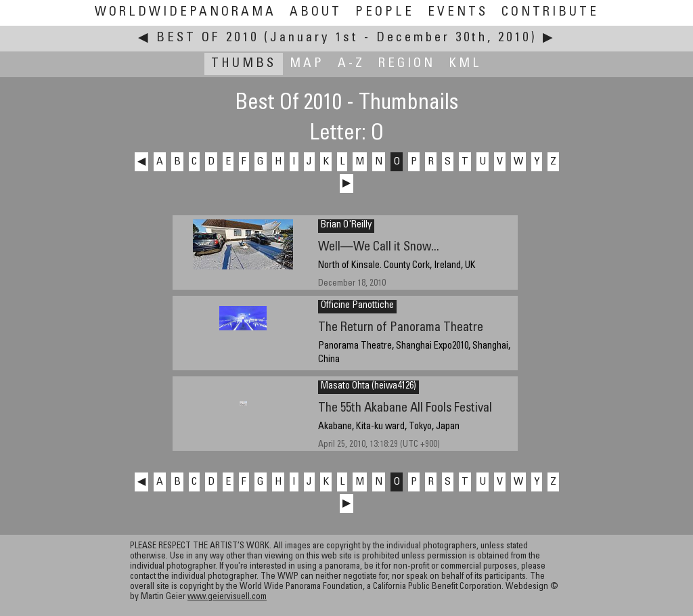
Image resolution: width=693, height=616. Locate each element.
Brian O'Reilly (346, 225)
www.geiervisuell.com (227, 597)
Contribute (550, 13)
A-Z (351, 64)
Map (307, 64)
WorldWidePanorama (185, 13)
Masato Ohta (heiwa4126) (368, 387)
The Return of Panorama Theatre (401, 328)
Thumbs (244, 64)
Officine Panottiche (357, 306)
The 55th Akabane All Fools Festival (405, 409)
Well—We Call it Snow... (379, 247)
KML (465, 64)
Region (407, 64)
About (316, 13)
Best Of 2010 (207, 38)
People (385, 13)
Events (458, 13)
